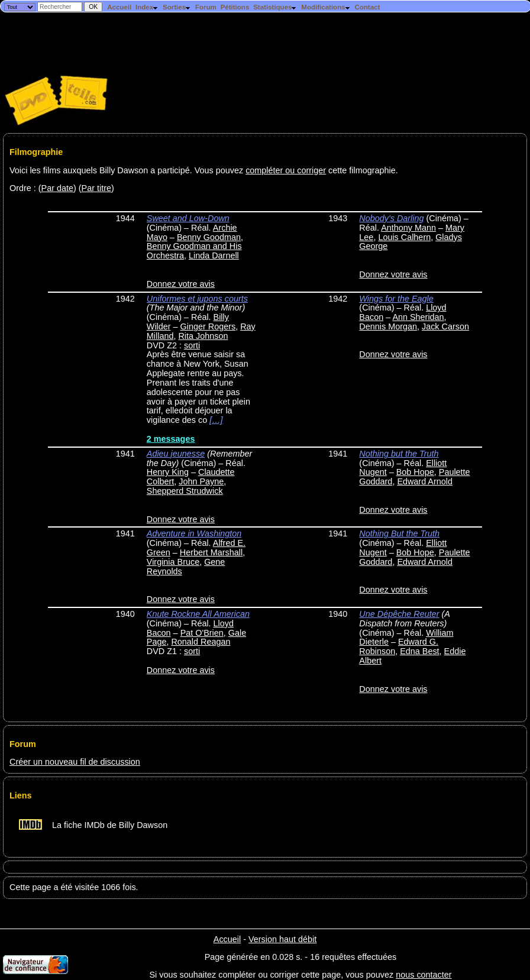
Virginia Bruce (173, 562)
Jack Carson (445, 326)
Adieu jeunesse (176, 454)
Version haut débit (282, 939)
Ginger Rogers (208, 326)
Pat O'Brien (202, 633)
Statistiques (275, 7)
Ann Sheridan (418, 317)
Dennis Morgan (388, 326)
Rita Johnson (203, 336)
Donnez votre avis (181, 284)
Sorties (177, 7)
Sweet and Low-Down (188, 218)
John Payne (201, 481)
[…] (216, 420)
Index (147, 7)
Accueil (119, 7)
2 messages (171, 439)
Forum (206, 7)
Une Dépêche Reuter (399, 614)
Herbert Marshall (211, 552)
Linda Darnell (214, 255)
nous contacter (424, 975)
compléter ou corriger (286, 170)
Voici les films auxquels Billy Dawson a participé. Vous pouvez (127, 170)
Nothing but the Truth (399, 454)
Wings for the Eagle (396, 299)
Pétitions (235, 7)
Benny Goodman (209, 237)
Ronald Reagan (201, 642)
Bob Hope (415, 472)
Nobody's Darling (391, 218)
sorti (192, 345)
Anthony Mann (408, 228)
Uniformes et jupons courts (197, 299)
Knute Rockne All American (198, 614)
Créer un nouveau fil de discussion (75, 762)
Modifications (326, 7)
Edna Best (419, 651)
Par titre (96, 188)
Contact (367, 7)
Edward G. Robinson (399, 646)
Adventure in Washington (194, 533)
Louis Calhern (404, 237)
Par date (57, 188)
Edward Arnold (425, 481)
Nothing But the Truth (399, 533)
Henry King (168, 472)
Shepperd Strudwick (185, 491)
